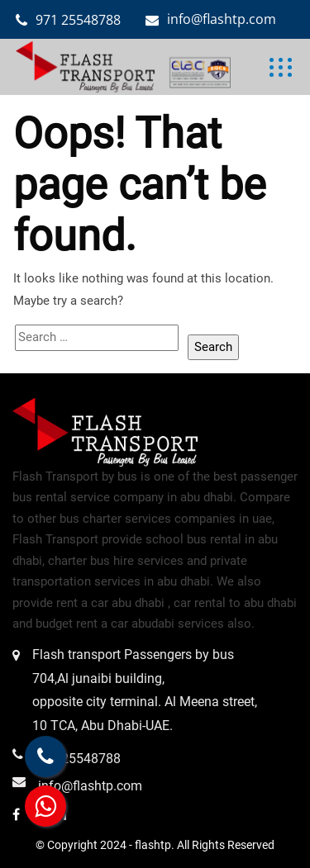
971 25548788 (78, 20)
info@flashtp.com (222, 19)
